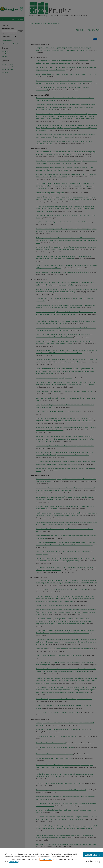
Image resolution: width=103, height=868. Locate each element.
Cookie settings (46, 859)
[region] (51, 858)
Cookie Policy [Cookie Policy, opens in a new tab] (14, 862)
